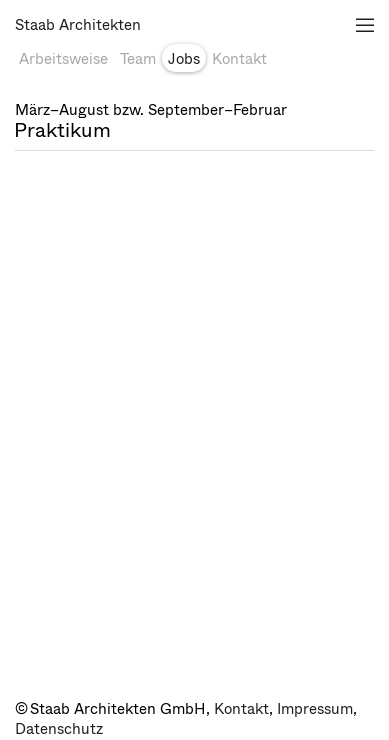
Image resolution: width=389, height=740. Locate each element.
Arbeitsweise (63, 59)
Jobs (184, 59)
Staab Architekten (78, 25)
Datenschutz (59, 729)
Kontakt (239, 59)
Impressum (315, 709)
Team (138, 59)
